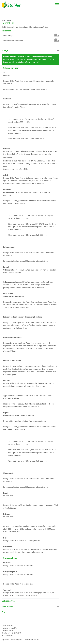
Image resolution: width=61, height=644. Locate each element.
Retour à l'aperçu (6, 20)
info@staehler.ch (7, 635)
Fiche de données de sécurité (30, 40)
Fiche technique (30, 35)
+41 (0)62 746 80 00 (15, 633)
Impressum (5, 640)
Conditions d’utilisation (31, 640)
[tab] (30, 51)
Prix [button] (30, 612)
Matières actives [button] (30, 601)
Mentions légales (16, 640)
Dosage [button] (30, 50)
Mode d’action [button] (30, 607)
